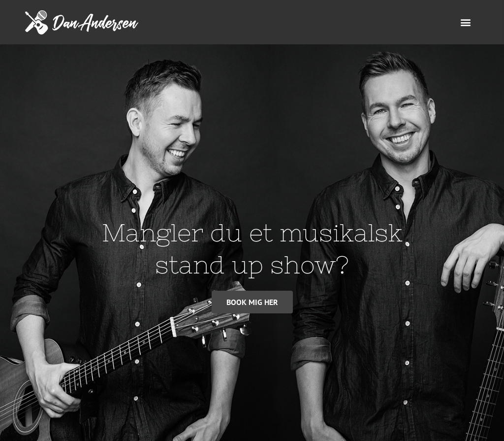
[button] (466, 22)
